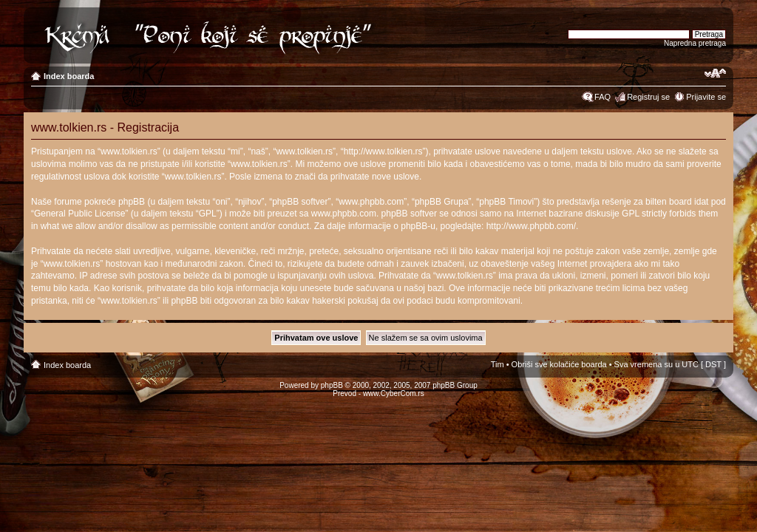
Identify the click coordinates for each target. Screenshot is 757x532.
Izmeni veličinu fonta (715, 73)
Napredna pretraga (695, 43)
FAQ (602, 97)
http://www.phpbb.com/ (531, 226)
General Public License (79, 214)
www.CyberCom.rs (394, 393)
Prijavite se (706, 97)
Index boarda (69, 76)
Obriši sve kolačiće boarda (559, 364)
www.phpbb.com (344, 214)
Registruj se (648, 97)
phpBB (332, 385)
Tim (498, 364)
